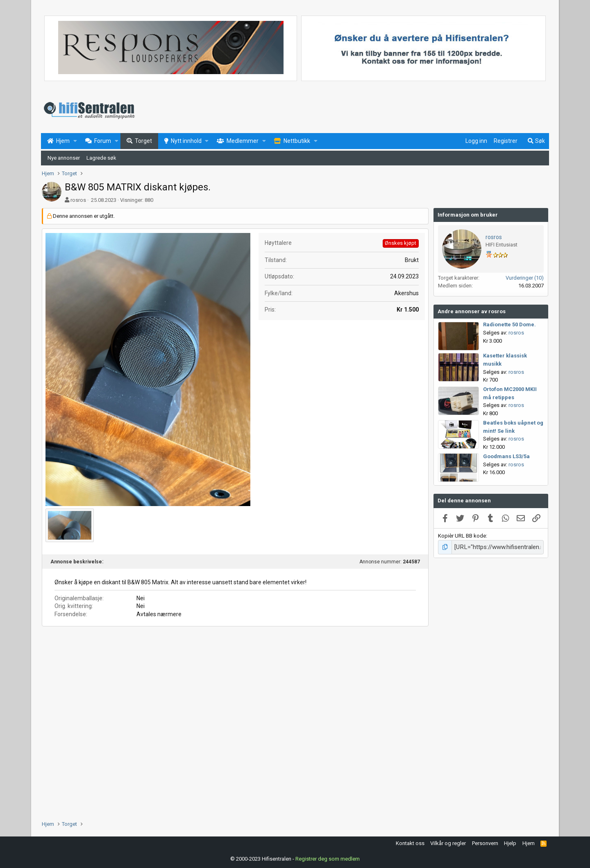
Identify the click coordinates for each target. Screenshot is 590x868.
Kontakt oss (410, 842)
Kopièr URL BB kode (462, 536)
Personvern (485, 842)
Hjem (529, 842)
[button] (75, 141)
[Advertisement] (235, 692)
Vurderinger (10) (525, 278)
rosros (78, 200)
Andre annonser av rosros (472, 311)
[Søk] (536, 141)
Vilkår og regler (448, 842)
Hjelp (510, 842)
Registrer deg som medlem (328, 858)
